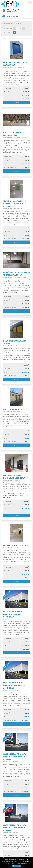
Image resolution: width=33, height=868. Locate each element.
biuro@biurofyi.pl (13, 16)
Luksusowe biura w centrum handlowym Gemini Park (14, 614)
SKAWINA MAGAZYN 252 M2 (15, 546)
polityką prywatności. (21, 863)
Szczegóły (17, 102)
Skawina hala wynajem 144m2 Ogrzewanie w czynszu (15, 204)
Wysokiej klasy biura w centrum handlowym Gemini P (15, 757)
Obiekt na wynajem (13, 409)
